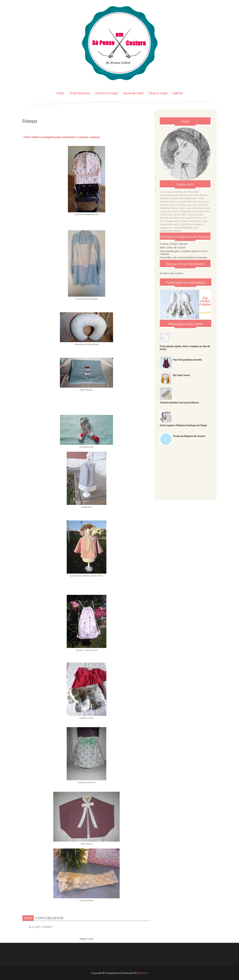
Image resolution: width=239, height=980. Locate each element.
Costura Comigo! (106, 93)
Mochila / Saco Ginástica (87, 650)
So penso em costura (171, 273)
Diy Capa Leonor (181, 375)
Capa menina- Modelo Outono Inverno (86, 576)
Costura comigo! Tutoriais (174, 244)
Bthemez (143, 973)
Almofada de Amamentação (87, 344)
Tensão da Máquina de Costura (189, 436)
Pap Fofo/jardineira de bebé (187, 360)
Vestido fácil (86, 507)
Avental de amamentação (86, 299)
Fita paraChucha (86, 447)
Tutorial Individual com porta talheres (179, 403)
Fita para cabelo (87, 900)
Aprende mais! (133, 93)
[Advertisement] (186, 470)
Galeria (177, 93)
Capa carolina (86, 844)
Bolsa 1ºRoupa (86, 390)
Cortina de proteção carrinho (87, 214)
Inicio (60, 93)
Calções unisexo (86, 718)
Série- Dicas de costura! (173, 248)
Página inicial (86, 939)
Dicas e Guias (158, 93)
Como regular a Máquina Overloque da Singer (183, 425)
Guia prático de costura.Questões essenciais (184, 257)
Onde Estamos (79, 93)
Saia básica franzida (86, 782)
